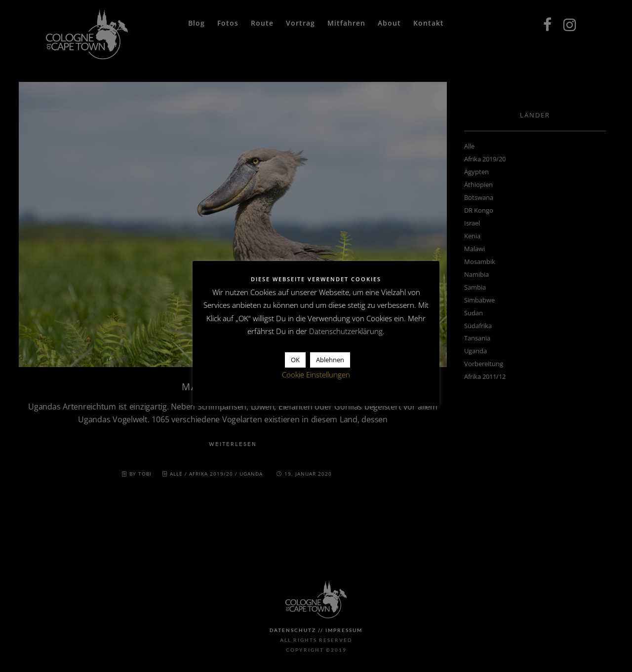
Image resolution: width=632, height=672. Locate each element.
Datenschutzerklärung (346, 331)
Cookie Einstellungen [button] (316, 374)
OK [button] (295, 360)
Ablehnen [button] (330, 360)
